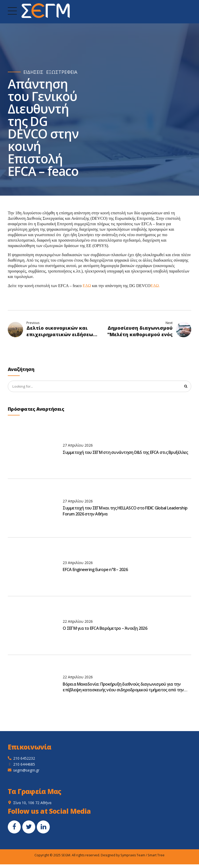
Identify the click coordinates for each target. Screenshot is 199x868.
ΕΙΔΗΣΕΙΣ (33, 72)
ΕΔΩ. (155, 286)
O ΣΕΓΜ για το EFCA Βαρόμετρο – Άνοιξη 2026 (105, 629)
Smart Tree (156, 856)
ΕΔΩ (87, 286)
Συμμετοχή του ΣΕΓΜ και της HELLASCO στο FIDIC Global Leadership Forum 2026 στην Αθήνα (125, 511)
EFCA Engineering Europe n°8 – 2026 (95, 570)
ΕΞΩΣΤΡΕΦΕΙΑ (62, 72)
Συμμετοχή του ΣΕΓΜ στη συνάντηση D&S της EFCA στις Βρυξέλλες (125, 453)
